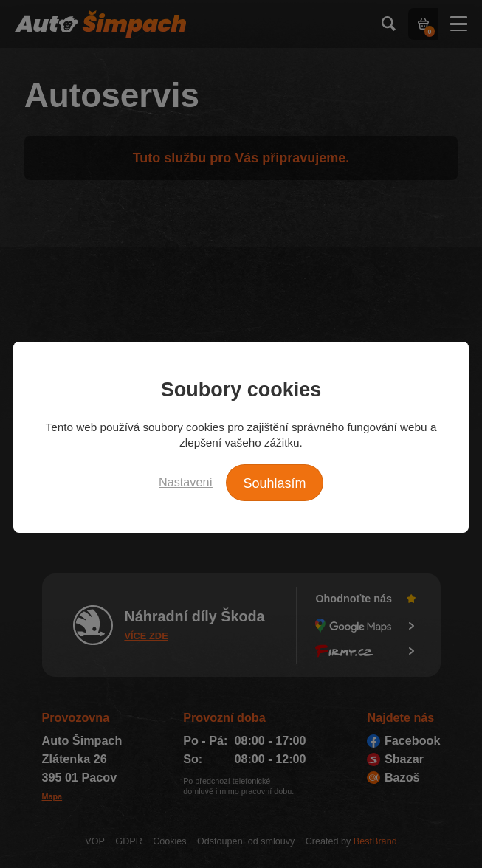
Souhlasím (274, 483)
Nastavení (186, 482)
